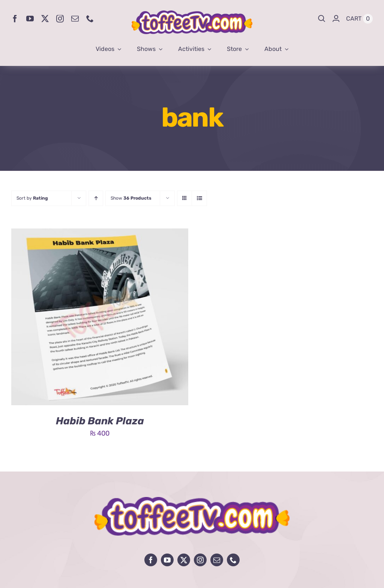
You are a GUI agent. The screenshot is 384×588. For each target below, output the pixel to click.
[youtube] (30, 19)
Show (131, 198)
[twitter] (45, 19)
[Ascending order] (96, 198)
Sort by (32, 198)
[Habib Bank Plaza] (100, 234)
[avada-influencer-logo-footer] (192, 500)
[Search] (322, 19)
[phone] (90, 19)
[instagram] (60, 19)
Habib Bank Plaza (100, 421)
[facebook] (15, 19)
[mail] (75, 19)
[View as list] (199, 198)
